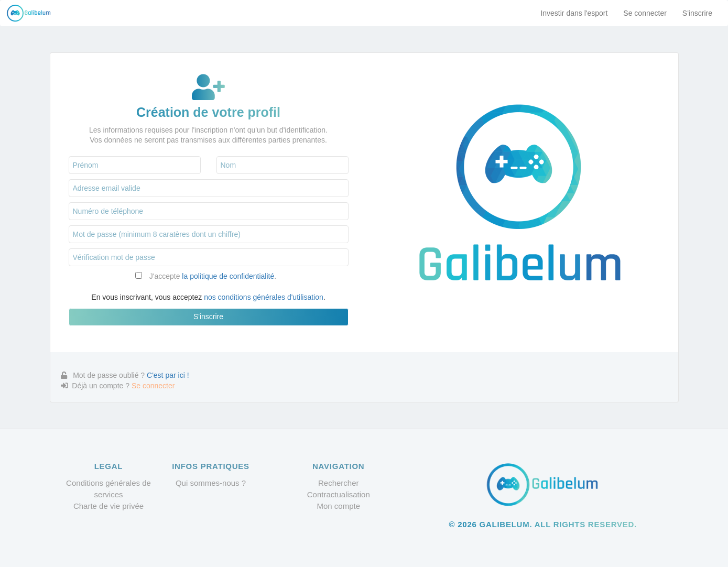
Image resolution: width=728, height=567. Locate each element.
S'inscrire (697, 13)
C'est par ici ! (168, 375)
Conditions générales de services (108, 489)
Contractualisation (339, 494)
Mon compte (338, 506)
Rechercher (339, 483)
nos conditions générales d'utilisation (264, 297)
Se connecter (645, 13)
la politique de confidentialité (228, 276)
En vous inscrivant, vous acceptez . (208, 297)
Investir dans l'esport (574, 13)
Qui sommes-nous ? (211, 483)
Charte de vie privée (108, 506)
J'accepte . (213, 276)
